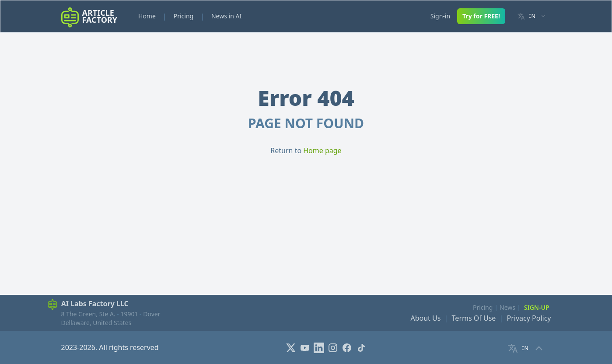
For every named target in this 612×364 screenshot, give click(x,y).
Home (147, 16)
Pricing (184, 16)
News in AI (226, 16)
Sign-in (440, 16)
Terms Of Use (474, 318)
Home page (322, 150)
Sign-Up (537, 307)
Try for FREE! (481, 16)
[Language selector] (532, 16)
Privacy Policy (529, 318)
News (507, 307)
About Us (425, 318)
